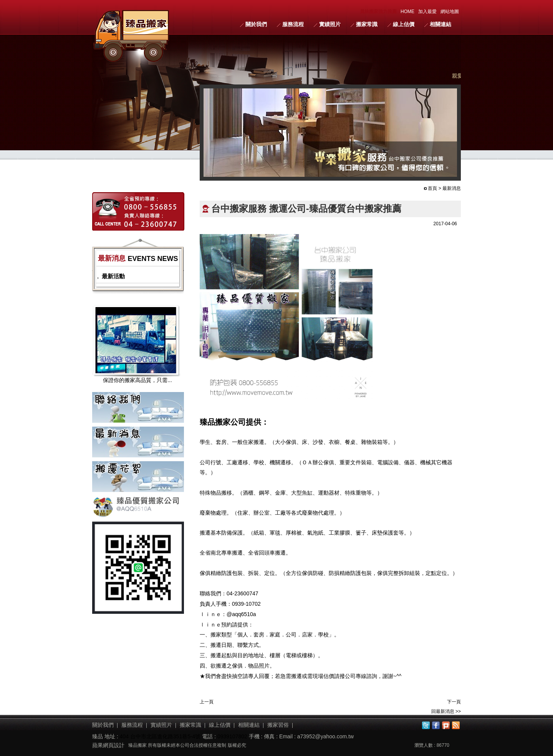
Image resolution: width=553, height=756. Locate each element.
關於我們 (256, 24)
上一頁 (207, 702)
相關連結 (440, 24)
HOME (407, 12)
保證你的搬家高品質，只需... (137, 380)
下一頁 (454, 702)
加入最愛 (427, 12)
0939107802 (232, 736)
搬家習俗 (278, 725)
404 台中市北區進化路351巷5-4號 (160, 736)
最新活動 (113, 276)
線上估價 (404, 24)
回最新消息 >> (446, 711)
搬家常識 (367, 24)
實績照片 (330, 24)
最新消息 (452, 188)
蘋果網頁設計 (108, 745)
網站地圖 (450, 12)
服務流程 (293, 24)
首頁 (432, 188)
